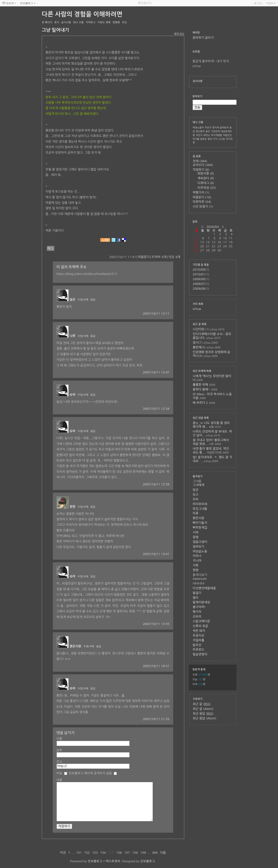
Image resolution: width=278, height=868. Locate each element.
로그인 (258, 3)
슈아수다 (203, 165)
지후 (196, 565)
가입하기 (271, 3)
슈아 (72, 395)
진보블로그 (95, 861)
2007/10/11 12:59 (156, 484)
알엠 (196, 537)
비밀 (59, 773)
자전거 (208, 127)
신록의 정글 (200, 626)
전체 (200, 161)
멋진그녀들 (200, 509)
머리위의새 (200, 504)
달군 (72, 300)
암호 (59, 750)
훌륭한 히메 (200, 385)
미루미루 (202, 202)
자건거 (199, 135)
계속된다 (206, 178)
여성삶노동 (200, 551)
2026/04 (212, 227)
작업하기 (201, 170)
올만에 (197, 347)
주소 (59, 762)
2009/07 (199, 284)
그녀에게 (199, 485)
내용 (59, 780)
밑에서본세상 (201, 602)
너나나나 (199, 583)
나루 (72, 336)
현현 (72, 507)
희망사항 (206, 173)
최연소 (207, 135)
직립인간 (227, 135)
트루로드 (199, 650)
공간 (208, 131)
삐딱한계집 (200, 528)
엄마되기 (199, 547)
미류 (196, 513)
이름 (59, 739)
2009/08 (199, 279)
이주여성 (207, 188)
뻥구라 (197, 612)
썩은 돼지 (199, 631)
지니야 (197, 561)
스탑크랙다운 (201, 621)
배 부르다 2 (200, 403)
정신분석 (200, 131)
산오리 (197, 617)
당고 (196, 495)
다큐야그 (206, 183)
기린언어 (215, 131)
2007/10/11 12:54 (156, 409)
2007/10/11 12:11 (156, 314)
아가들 (196, 139)
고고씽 (221, 139)
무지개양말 (216, 135)
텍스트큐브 (113, 861)
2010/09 (199, 270)
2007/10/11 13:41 (156, 554)
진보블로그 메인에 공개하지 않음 (90, 773)
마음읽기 (144, 257)
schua (197, 309)
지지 (215, 139)
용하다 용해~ (201, 389)
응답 (93, 300)
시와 (196, 532)
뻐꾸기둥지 (200, 523)
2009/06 (199, 289)
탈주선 (197, 645)
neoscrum (200, 579)
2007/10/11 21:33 (156, 719)
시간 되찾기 (203, 207)
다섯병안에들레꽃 (204, 588)
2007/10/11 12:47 (156, 372)
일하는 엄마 (206, 139)
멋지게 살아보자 (220, 127)
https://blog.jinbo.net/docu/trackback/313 (87, 274)
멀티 (196, 598)
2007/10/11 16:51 (156, 666)
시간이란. (199, 329)
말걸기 (197, 593)
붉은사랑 (75, 646)
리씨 (196, 499)
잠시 (196, 343)
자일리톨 (199, 640)
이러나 (197, 556)
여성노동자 (198, 127)
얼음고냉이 (200, 542)
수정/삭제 (83, 300)
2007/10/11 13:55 (156, 624)
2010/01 (199, 274)
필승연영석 (200, 654)
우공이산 (199, 636)
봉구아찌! (199, 607)
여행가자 (201, 193)
